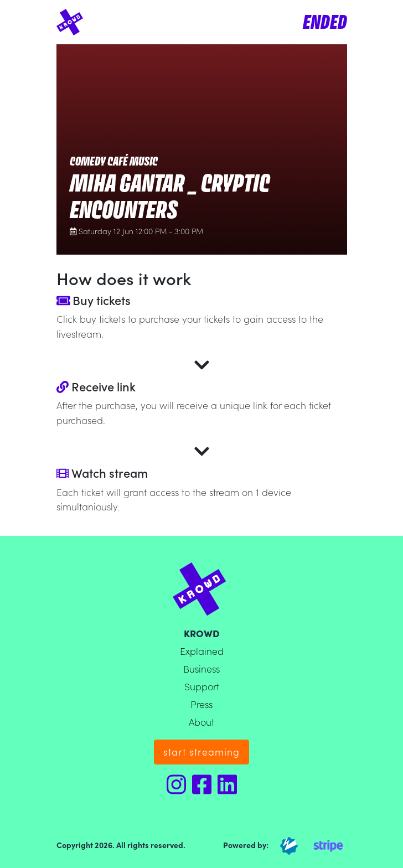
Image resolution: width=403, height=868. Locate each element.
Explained (202, 651)
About (201, 722)
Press (201, 704)
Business (201, 668)
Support (202, 686)
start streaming (201, 751)
